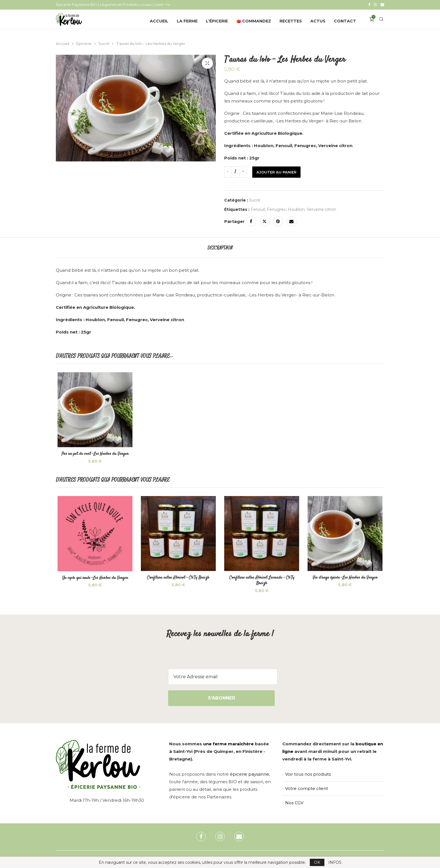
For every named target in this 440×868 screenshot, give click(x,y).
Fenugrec (276, 209)
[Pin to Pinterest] (278, 221)
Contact (345, 20)
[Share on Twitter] (265, 221)
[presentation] (220, 659)
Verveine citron (321, 209)
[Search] (381, 20)
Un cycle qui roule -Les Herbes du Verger (94, 579)
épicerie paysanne (249, 775)
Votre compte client (307, 789)
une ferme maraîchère (228, 745)
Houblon (296, 209)
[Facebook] (369, 4)
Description (220, 247)
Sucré (104, 43)
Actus (318, 20)
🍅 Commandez (254, 20)
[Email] (382, 4)
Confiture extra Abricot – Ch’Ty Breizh (178, 578)
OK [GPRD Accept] (317, 862)
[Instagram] (375, 4)
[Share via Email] (292, 221)
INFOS (335, 862)
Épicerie (84, 43)
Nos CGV (294, 804)
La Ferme (187, 20)
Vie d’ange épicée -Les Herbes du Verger (346, 578)
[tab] (220, 247)
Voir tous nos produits (308, 775)
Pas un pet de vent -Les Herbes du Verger (94, 454)
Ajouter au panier (276, 172)
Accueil (159, 20)
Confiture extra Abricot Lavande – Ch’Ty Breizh (262, 581)
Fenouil (258, 209)
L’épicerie (217, 20)
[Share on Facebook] (251, 221)
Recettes (291, 20)
